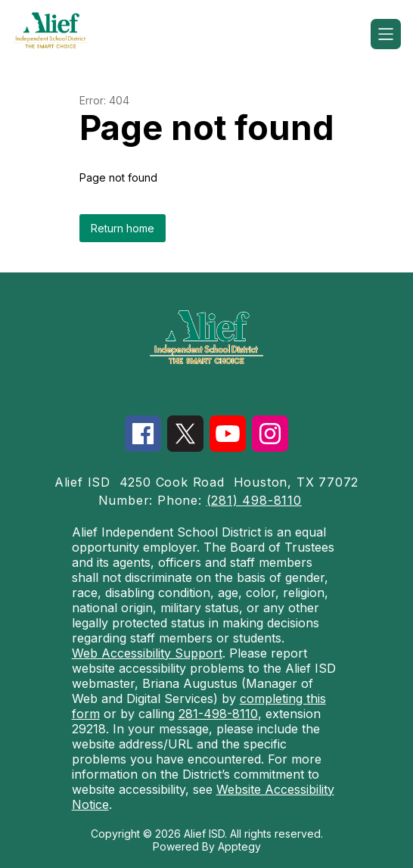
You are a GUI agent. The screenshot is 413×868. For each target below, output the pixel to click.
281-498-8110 (218, 714)
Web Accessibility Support (147, 653)
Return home (123, 228)
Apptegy (239, 846)
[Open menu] (386, 34)
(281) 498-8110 (254, 500)
